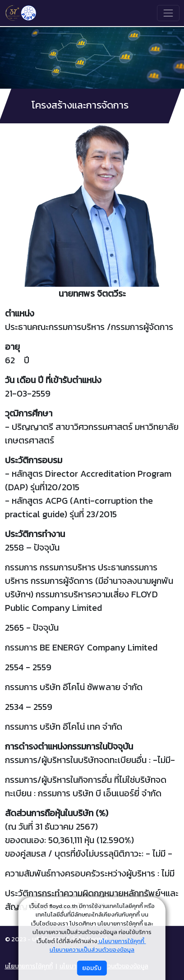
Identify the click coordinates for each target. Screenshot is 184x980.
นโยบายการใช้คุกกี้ (122, 941)
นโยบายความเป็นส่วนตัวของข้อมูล (92, 950)
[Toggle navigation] (168, 13)
